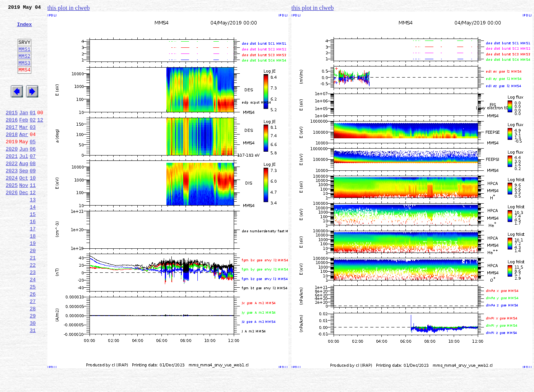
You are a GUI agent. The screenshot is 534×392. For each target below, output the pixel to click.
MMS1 (24, 58)
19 (33, 282)
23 (33, 316)
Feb (24, 139)
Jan (24, 131)
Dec (24, 223)
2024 (12, 206)
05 (33, 164)
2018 (12, 156)
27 (33, 349)
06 (33, 173)
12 (40, 139)
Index (24, 29)
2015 (12, 131)
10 (33, 206)
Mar (24, 147)
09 (33, 198)
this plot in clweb (69, 8)
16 (33, 257)
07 (33, 181)
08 (33, 190)
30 (33, 374)
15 (33, 248)
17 (33, 265)
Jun (24, 173)
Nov (24, 215)
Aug (24, 190)
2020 (12, 173)
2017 (12, 147)
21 (33, 299)
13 (33, 232)
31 (33, 383)
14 (33, 240)
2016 (12, 139)
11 (33, 215)
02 (33, 139)
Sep (24, 198)
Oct (24, 206)
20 (33, 290)
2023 (12, 198)
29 (33, 366)
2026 (12, 223)
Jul (24, 181)
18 (33, 274)
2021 (12, 181)
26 (33, 341)
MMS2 (24, 66)
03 (33, 147)
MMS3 (24, 74)
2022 (12, 190)
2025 (12, 215)
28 (33, 358)
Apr (24, 156)
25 (33, 332)
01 (33, 131)
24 (33, 324)
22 (33, 307)
